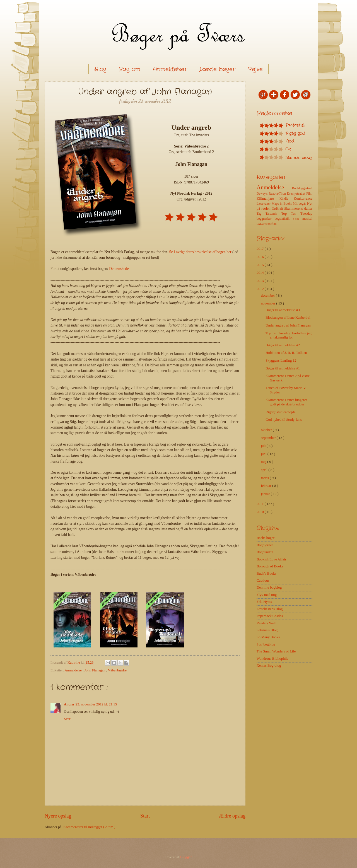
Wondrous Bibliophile (272, 659)
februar (266, 486)
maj (264, 462)
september (269, 438)
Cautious (263, 581)
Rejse (255, 69)
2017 (261, 249)
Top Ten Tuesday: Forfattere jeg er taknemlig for (289, 335)
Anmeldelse (73, 670)
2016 (261, 257)
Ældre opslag (232, 816)
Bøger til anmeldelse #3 (283, 310)
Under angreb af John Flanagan (288, 325)
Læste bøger (217, 69)
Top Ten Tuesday (297, 214)
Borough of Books (270, 566)
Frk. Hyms (264, 602)
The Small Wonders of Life (276, 651)
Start (145, 816)
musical (307, 219)
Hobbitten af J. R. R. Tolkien (286, 353)
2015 (261, 265)
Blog (100, 69)
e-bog (297, 219)
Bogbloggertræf (302, 188)
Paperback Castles (270, 616)
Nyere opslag (58, 816)
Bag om (129, 69)
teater (261, 224)
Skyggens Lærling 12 (281, 361)
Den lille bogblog (269, 587)
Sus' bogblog (266, 644)
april (265, 470)
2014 (261, 273)
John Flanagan (95, 670)
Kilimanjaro (268, 199)
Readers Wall (266, 623)
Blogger (186, 857)
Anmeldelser (170, 69)
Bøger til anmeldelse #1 (283, 368)
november (268, 303)
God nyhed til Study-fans (284, 420)
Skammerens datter (298, 209)
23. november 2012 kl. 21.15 (96, 704)
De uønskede (119, 269)
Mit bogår (300, 204)
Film (309, 194)
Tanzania (273, 214)
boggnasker (266, 219)
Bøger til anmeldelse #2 (283, 345)
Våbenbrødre (117, 670)
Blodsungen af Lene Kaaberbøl (288, 318)
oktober (267, 430)
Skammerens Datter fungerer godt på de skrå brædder (286, 402)
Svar (67, 719)
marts (265, 478)
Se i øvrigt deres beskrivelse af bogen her (200, 252)
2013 (261, 281)
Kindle (287, 199)
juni (264, 454)
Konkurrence (303, 199)
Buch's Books (266, 574)
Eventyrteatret (297, 194)
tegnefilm (271, 224)
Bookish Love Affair (271, 559)
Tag (261, 214)
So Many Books (268, 637)
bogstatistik (284, 219)
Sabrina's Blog (267, 630)
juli (264, 446)
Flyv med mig (267, 595)
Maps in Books (282, 204)
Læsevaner (264, 204)
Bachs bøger (266, 538)
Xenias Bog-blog (269, 666)
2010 (261, 512)
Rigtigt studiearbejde (281, 412)
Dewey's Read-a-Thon (272, 194)
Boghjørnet (265, 545)
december (268, 296)
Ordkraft (278, 209)
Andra (69, 704)
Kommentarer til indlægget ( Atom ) (89, 827)
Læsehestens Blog (270, 609)
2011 (261, 504)
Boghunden (265, 552)
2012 (261, 289)
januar (266, 494)
